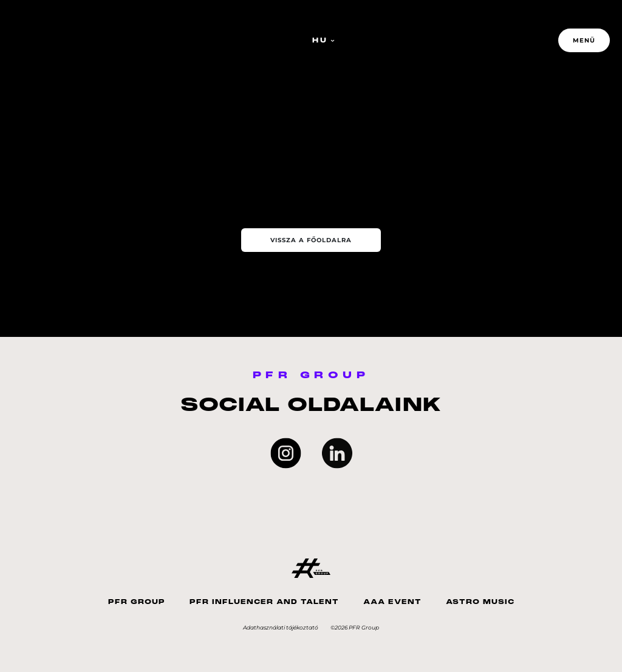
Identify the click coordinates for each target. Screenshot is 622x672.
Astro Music (480, 602)
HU (323, 40)
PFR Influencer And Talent (264, 602)
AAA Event (392, 602)
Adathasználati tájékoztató (281, 627)
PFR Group (137, 602)
